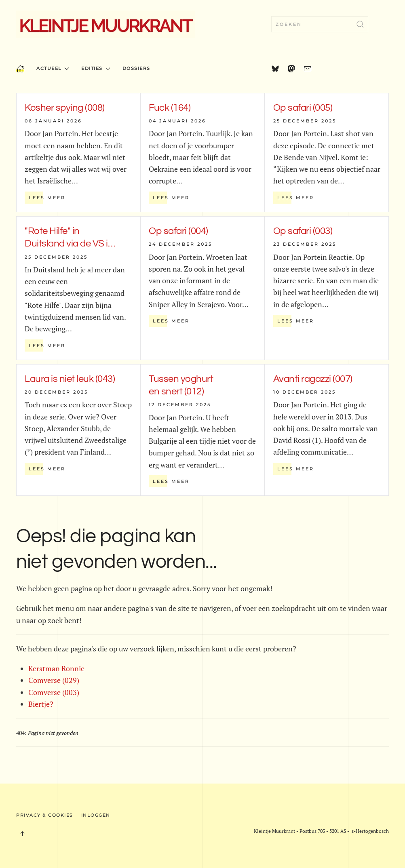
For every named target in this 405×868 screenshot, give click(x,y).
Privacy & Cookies (45, 815)
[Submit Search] (360, 24)
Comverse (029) (54, 680)
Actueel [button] (53, 68)
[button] (22, 834)
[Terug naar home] (105, 24)
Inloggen (96, 815)
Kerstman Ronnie (56, 668)
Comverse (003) (54, 692)
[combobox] (320, 24)
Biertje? (41, 704)
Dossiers (136, 68)
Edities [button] (96, 68)
